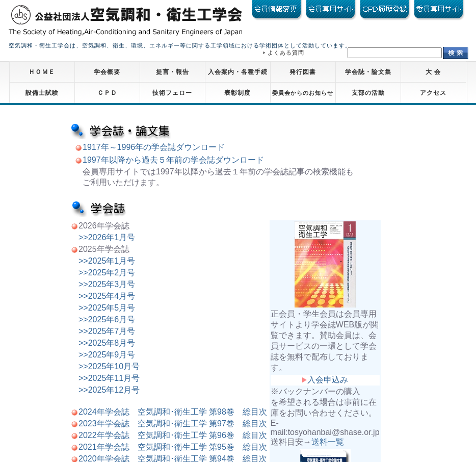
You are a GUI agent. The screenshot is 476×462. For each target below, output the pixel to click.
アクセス (433, 93)
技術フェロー (172, 93)
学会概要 (107, 72)
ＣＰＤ (107, 93)
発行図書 (303, 72)
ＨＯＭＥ (42, 72)
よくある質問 (286, 53)
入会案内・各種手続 (238, 72)
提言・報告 (173, 72)
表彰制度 (237, 93)
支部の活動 (368, 93)
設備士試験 (42, 93)
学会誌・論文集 (368, 72)
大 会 (433, 72)
